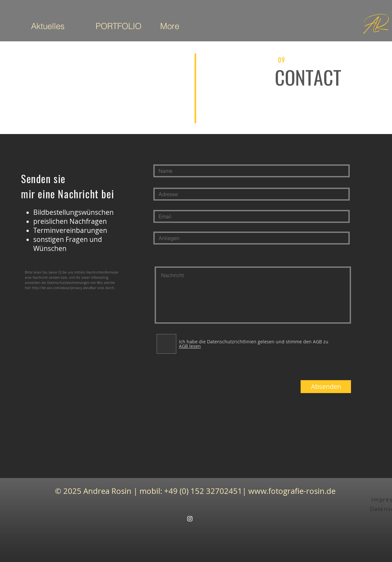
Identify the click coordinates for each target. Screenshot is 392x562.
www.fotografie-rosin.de (292, 491)
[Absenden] (326, 387)
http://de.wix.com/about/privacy (57, 288)
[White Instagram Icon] (190, 519)
